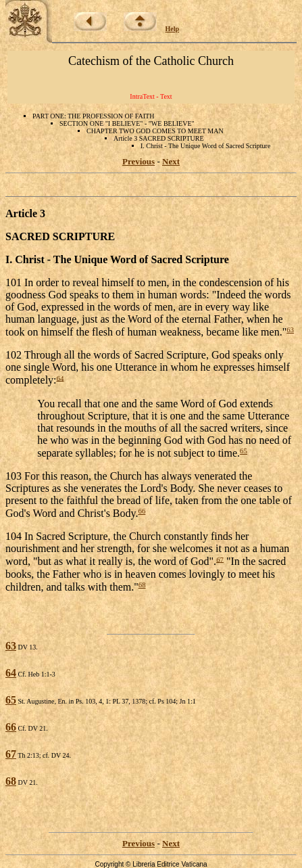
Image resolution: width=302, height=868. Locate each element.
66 (142, 511)
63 (290, 329)
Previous (139, 161)
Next (171, 161)
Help (173, 29)
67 (220, 559)
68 (142, 585)
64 (60, 378)
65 (244, 451)
